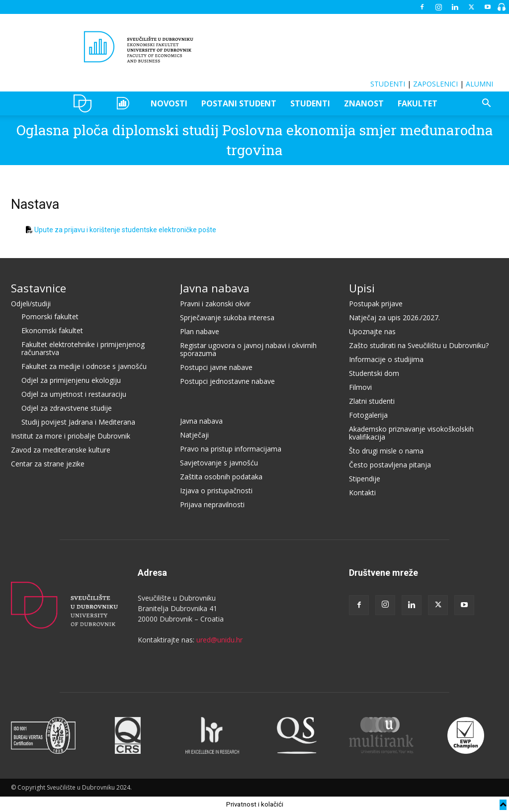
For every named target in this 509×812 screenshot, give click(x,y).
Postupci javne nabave (216, 367)
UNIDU (85, 103)
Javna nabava (215, 288)
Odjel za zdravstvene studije (67, 408)
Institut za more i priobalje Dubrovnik (71, 436)
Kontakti (362, 493)
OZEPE (125, 103)
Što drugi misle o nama (386, 451)
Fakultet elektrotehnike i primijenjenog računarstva (83, 348)
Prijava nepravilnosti (212, 504)
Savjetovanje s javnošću (219, 463)
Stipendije (365, 479)
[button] (486, 104)
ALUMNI (479, 84)
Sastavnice (39, 288)
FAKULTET (418, 103)
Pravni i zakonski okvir (215, 304)
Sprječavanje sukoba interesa (227, 317)
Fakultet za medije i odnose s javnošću (84, 366)
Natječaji (194, 435)
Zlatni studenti (372, 401)
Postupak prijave (376, 304)
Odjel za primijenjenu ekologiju (71, 380)
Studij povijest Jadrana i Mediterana (78, 422)
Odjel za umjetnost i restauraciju (74, 394)
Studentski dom (374, 373)
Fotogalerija (368, 415)
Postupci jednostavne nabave (227, 381)
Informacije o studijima (386, 359)
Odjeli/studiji (31, 304)
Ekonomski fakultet (52, 330)
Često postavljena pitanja (390, 465)
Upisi (362, 288)
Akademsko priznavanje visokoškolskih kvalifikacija (411, 433)
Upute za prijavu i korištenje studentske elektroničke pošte (125, 230)
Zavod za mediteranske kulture (61, 450)
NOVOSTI (169, 103)
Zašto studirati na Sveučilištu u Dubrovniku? (419, 345)
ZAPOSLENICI (435, 84)
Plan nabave (200, 331)
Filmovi (360, 387)
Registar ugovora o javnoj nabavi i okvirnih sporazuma (248, 349)
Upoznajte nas (372, 331)
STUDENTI (388, 84)
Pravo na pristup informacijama (231, 449)
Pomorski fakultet (50, 316)
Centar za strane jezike (48, 464)
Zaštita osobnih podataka (221, 477)
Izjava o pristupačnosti (216, 491)
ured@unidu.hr (219, 640)
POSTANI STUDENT (239, 103)
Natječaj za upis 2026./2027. (394, 317)
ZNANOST (364, 103)
